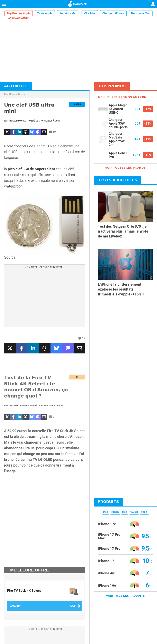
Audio (144, 512)
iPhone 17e (107, 524)
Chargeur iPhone (113, 13)
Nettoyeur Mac (141, 13)
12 (52, 132)
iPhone (115, 512)
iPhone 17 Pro (109, 549)
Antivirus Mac (68, 13)
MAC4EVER (77, 3)
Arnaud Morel (17, 121)
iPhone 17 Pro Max (109, 536)
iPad (125, 512)
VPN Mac (90, 13)
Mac (106, 512)
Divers (22, 94)
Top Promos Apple (19, 13)
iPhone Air (106, 573)
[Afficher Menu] (4, 4)
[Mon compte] (153, 5)
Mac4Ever (10, 94)
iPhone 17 (106, 561)
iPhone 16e (107, 585)
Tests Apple (45, 13)
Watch (134, 512)
